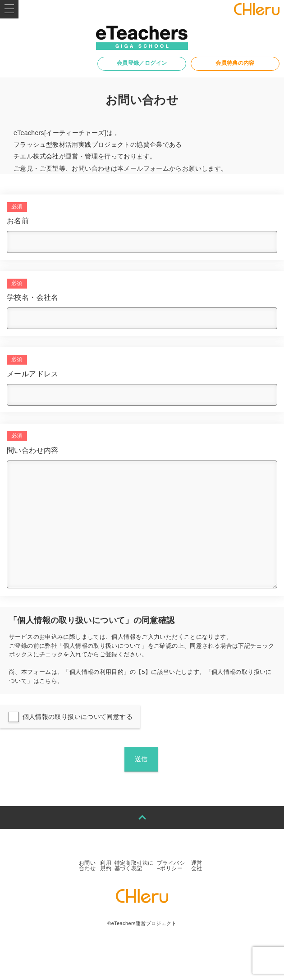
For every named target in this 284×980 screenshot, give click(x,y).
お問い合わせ (87, 866)
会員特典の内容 (235, 63)
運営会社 (197, 866)
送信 (141, 759)
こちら (48, 681)
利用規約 (106, 866)
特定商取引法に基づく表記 (134, 866)
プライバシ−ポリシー (171, 866)
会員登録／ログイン (142, 63)
